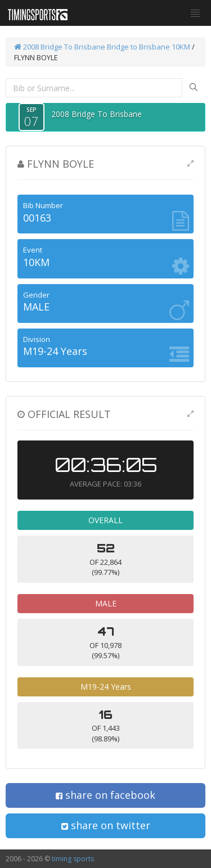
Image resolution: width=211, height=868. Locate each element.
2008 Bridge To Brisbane (60, 47)
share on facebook (105, 795)
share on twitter (106, 825)
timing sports (73, 859)
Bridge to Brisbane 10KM (149, 47)
